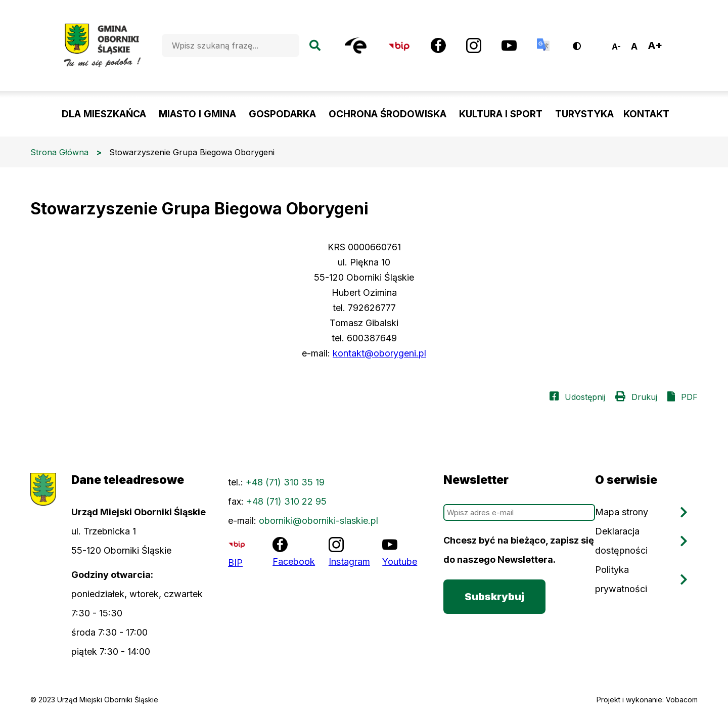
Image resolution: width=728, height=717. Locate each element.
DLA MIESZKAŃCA (104, 114)
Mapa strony (622, 512)
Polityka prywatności (621, 579)
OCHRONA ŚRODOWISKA (388, 114)
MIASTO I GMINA (197, 114)
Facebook (294, 562)
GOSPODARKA (282, 114)
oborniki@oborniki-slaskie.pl (318, 521)
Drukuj (644, 397)
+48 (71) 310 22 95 (286, 501)
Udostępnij (585, 397)
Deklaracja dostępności (621, 541)
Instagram (349, 562)
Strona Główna (59, 152)
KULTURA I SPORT (501, 114)
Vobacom (682, 700)
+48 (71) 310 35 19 (285, 482)
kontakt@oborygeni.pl (379, 353)
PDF (689, 397)
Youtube (400, 562)
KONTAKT (646, 114)
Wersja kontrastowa (584, 42)
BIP (235, 563)
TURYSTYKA (584, 114)
